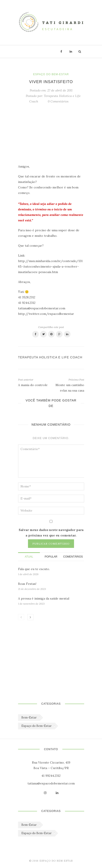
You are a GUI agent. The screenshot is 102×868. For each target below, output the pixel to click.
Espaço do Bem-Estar (51, 74)
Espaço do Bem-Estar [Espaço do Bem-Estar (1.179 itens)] (36, 726)
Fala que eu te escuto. (34, 569)
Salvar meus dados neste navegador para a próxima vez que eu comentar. (51, 533)
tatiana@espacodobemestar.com (51, 783)
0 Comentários (58, 101)
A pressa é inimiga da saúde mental (44, 598)
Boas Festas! (27, 584)
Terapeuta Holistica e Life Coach (50, 357)
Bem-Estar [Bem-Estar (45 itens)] (29, 718)
